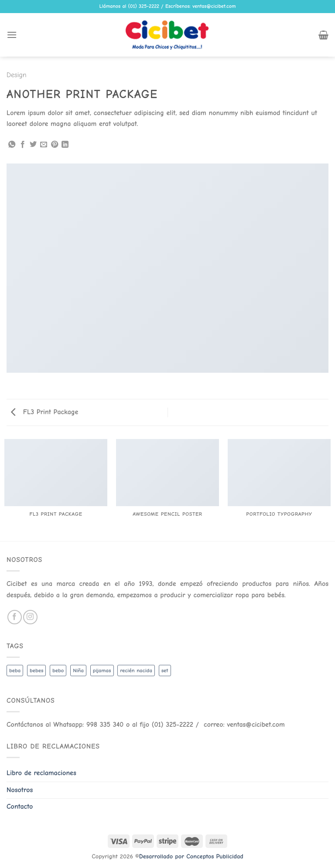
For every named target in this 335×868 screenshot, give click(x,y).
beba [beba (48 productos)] (15, 670)
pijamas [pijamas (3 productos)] (102, 670)
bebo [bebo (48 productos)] (58, 670)
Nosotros (20, 790)
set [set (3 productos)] (165, 670)
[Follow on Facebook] (15, 617)
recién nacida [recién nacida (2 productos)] (136, 670)
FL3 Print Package (44, 412)
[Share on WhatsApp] (12, 145)
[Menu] (12, 35)
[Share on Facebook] (23, 145)
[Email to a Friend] (44, 145)
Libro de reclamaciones (41, 773)
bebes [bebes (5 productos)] (36, 670)
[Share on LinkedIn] (65, 145)
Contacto (20, 807)
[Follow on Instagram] (30, 617)
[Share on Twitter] (33, 145)
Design (17, 75)
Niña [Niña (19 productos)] (78, 670)
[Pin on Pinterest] (55, 145)
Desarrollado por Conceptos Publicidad (191, 856)
